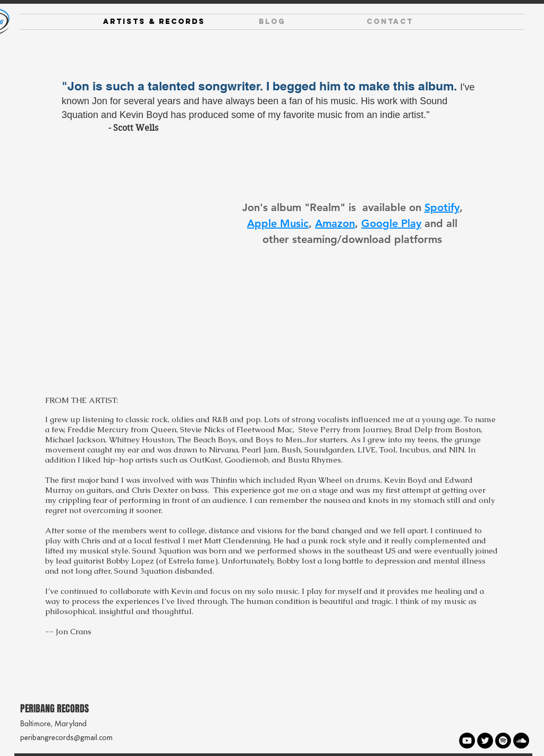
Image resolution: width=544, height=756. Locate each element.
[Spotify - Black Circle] (503, 741)
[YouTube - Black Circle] (467, 741)
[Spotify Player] (144, 255)
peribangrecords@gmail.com (66, 738)
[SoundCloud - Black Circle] (521, 741)
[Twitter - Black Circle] (485, 741)
